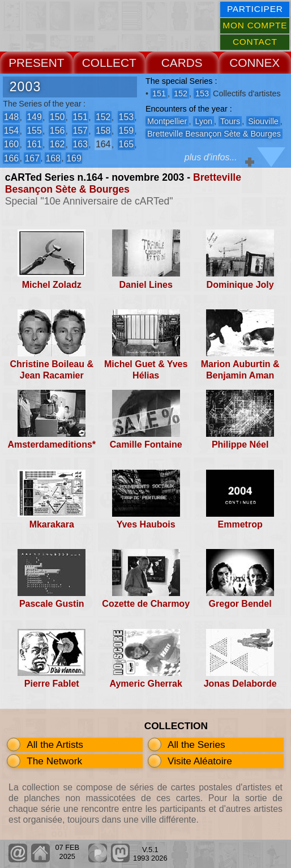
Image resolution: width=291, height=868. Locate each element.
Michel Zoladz (52, 285)
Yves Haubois (146, 524)
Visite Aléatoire (200, 761)
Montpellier (167, 121)
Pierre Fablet (52, 684)
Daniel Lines (146, 285)
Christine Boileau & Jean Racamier (52, 369)
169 (74, 158)
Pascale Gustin (52, 604)
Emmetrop (240, 524)
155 (34, 131)
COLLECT (109, 63)
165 (126, 144)
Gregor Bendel (240, 604)
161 (34, 144)
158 (103, 131)
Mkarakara (52, 524)
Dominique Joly (240, 285)
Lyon (204, 121)
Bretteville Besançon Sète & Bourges (123, 183)
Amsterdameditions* (52, 444)
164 (103, 144)
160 (11, 144)
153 (126, 117)
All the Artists (55, 744)
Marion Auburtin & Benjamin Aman (240, 369)
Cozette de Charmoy (146, 604)
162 (57, 144)
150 (57, 117)
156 (57, 131)
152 (103, 117)
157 (80, 131)
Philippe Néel (240, 444)
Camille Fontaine (146, 444)
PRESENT (36, 63)
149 (34, 117)
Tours (230, 121)
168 (53, 158)
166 (11, 158)
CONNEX (254, 63)
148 (11, 117)
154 (11, 131)
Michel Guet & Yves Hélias (146, 369)
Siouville (263, 121)
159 (126, 131)
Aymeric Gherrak (146, 684)
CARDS (182, 63)
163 (80, 144)
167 (32, 158)
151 (80, 117)
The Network (54, 761)
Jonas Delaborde (240, 684)
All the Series (196, 744)
